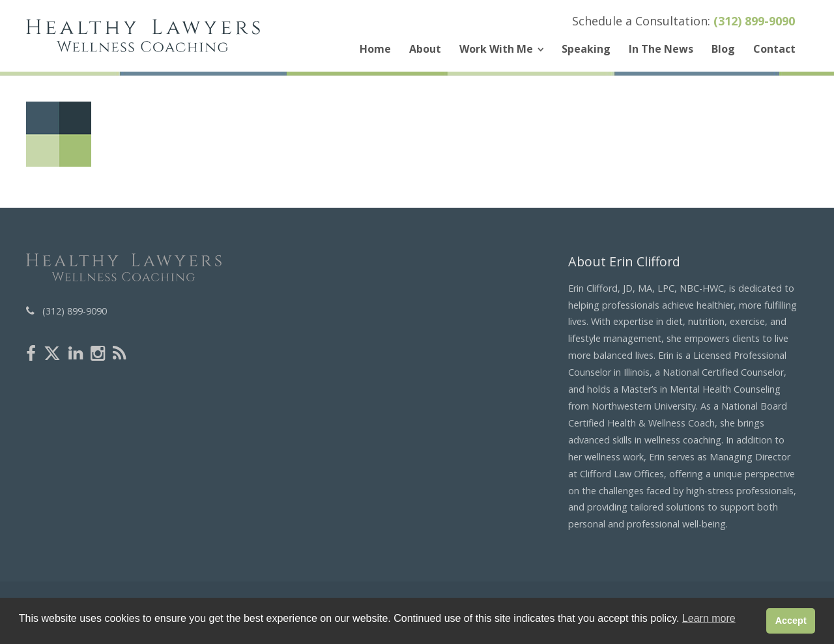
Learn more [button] (709, 618)
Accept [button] (791, 621)
